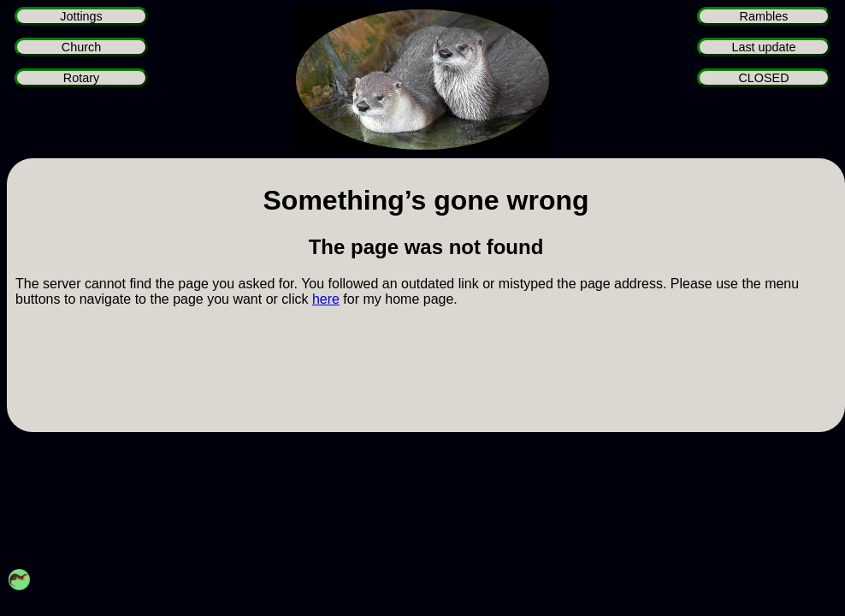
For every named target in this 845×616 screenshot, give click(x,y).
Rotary (81, 78)
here (326, 299)
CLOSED (763, 78)
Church (81, 47)
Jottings (81, 16)
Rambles (764, 16)
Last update (763, 47)
